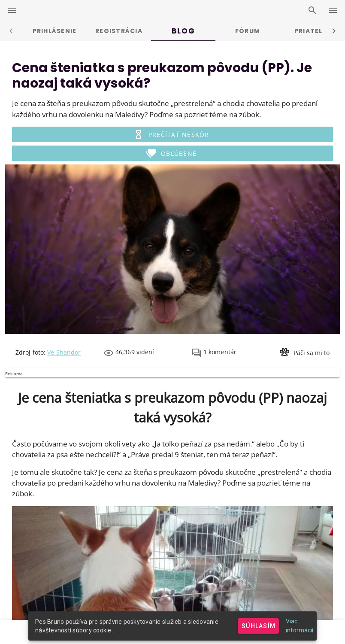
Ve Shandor (64, 352)
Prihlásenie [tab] (55, 31)
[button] (172, 134)
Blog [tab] (183, 31)
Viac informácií (300, 626)
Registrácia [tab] (119, 31)
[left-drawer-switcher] (12, 10)
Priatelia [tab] (312, 31)
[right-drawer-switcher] (333, 10)
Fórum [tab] (248, 31)
